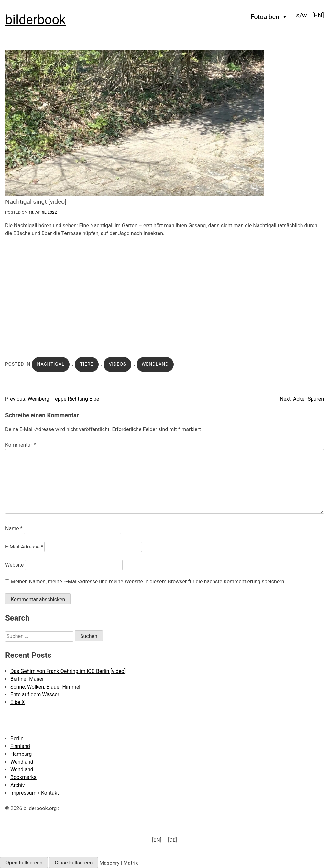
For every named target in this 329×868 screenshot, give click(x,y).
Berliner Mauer (27, 679)
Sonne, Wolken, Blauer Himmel (45, 687)
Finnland (20, 746)
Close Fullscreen (74, 863)
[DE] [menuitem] (172, 840)
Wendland (155, 364)
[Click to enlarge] (164, 123)
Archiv (18, 785)
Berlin (17, 738)
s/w (302, 15)
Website (14, 565)
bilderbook (36, 20)
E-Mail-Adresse (24, 547)
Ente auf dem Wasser (35, 694)
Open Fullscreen (24, 863)
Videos (117, 364)
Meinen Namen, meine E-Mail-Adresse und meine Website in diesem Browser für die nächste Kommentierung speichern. (148, 582)
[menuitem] (318, 15)
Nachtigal (51, 364)
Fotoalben (269, 17)
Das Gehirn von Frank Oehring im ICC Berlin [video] (68, 671)
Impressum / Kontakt (35, 793)
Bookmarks (23, 777)
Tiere (87, 364)
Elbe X (17, 702)
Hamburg (21, 754)
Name (14, 529)
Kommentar (21, 445)
